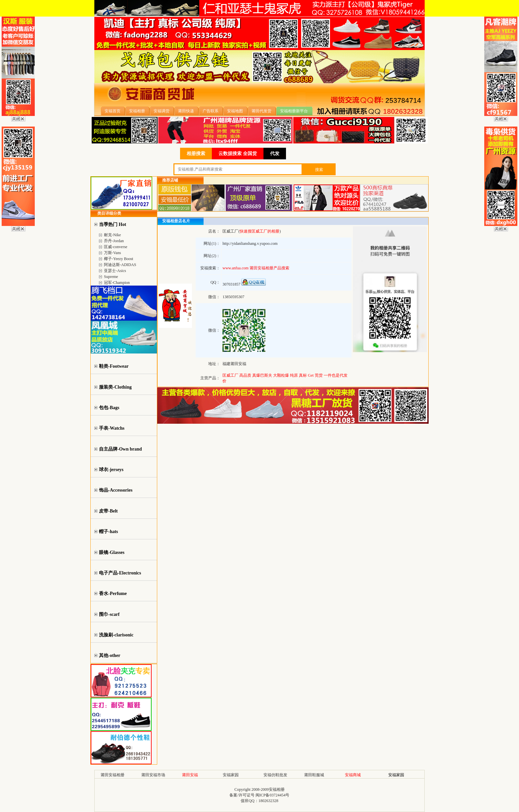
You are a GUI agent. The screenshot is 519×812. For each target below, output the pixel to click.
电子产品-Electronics (120, 573)
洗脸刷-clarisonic (116, 635)
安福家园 (231, 775)
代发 (275, 154)
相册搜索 (196, 154)
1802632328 (268, 801)
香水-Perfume (113, 594)
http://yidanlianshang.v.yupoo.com (250, 244)
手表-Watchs (112, 428)
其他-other (110, 655)
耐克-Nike (112, 235)
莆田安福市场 (153, 775)
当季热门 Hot (113, 224)
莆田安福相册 (113, 775)
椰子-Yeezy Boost (118, 259)
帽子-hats (109, 532)
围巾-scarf (109, 614)
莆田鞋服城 (314, 775)
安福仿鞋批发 (275, 775)
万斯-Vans (112, 253)
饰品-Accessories (116, 490)
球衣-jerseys (111, 470)
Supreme (111, 277)
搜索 (319, 170)
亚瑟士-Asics (115, 271)
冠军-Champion (117, 283)
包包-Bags (109, 408)
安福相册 (277, 789)
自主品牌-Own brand (120, 449)
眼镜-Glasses (112, 552)
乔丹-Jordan (114, 241)
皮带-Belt (108, 511)
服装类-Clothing (115, 387)
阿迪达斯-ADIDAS (120, 265)
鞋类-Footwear (114, 366)
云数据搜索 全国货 (238, 154)
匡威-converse (116, 247)
